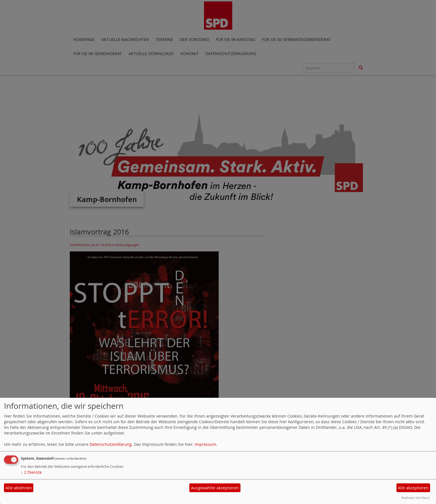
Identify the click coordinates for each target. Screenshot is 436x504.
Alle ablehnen (19, 488)
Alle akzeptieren (413, 488)
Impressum (205, 444)
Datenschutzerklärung (111, 444)
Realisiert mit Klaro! (416, 498)
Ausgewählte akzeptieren (215, 488)
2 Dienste (31, 472)
